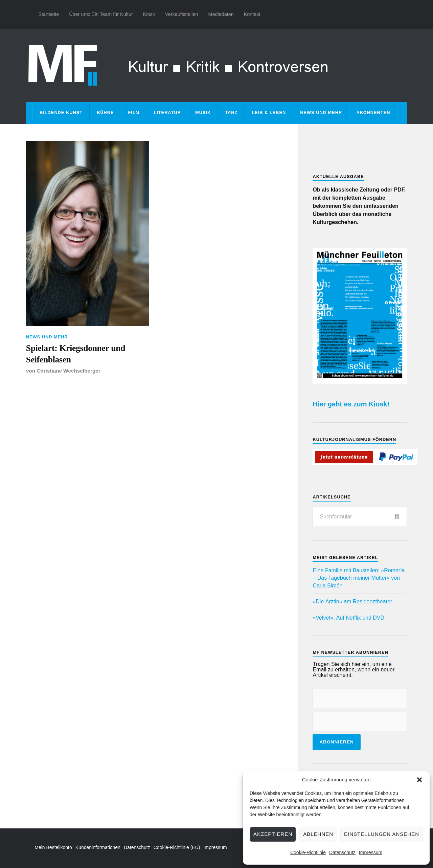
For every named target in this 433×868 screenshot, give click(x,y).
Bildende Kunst (61, 113)
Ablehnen (318, 834)
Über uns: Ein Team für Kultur (101, 14)
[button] (419, 780)
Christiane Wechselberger (68, 371)
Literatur (167, 113)
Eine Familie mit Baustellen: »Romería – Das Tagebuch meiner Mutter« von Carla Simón (359, 578)
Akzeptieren (273, 834)
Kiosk (149, 14)
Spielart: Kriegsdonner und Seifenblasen (76, 354)
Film (134, 113)
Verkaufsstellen (182, 14)
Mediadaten (221, 14)
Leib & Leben (269, 113)
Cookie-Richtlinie (308, 852)
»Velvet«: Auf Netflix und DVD (348, 618)
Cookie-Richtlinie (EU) (177, 847)
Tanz (231, 113)
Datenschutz (342, 852)
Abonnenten (373, 113)
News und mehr (321, 113)
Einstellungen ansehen (382, 834)
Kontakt (252, 14)
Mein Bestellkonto (53, 847)
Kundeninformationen (98, 847)
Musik (203, 113)
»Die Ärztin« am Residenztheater (352, 602)
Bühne (105, 113)
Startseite (49, 14)
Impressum (371, 852)
